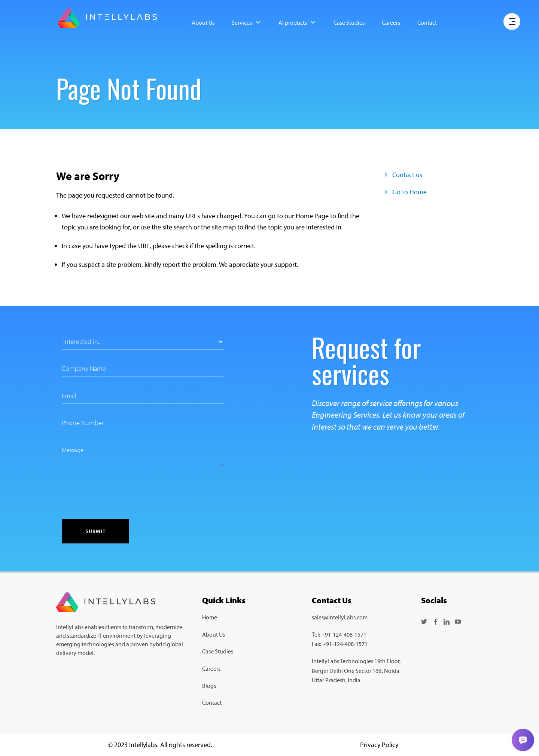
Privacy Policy (379, 745)
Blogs (209, 686)
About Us (203, 22)
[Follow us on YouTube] (458, 621)
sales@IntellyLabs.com (340, 617)
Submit (96, 531)
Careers (391, 22)
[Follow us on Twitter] (424, 621)
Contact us (404, 175)
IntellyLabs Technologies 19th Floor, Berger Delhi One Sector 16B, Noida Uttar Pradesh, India (356, 670)
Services (246, 22)
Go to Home (406, 192)
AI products (297, 22)
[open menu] (512, 22)
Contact (427, 22)
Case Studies (349, 22)
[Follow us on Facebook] (435, 621)
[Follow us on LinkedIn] (447, 621)
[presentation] (119, 493)
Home (210, 617)
